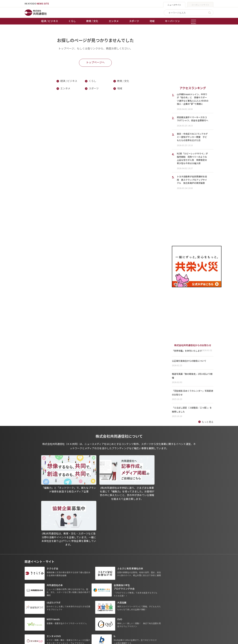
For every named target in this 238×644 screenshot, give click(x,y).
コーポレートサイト (200, 5)
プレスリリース (60, 621)
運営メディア (119, 603)
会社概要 (117, 607)
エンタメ (114, 21)
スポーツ (134, 21)
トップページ (32, 593)
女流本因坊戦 (89, 617)
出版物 (116, 593)
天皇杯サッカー (90, 593)
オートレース (89, 598)
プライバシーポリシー (124, 598)
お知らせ (29, 598)
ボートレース (89, 607)
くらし (72, 21)
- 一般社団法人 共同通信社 (162, 598)
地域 (152, 21)
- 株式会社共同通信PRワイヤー (164, 603)
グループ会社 (156, 593)
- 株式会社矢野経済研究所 (162, 607)
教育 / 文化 (92, 21)
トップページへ (95, 62)
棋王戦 (86, 612)
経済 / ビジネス (50, 21)
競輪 (85, 603)
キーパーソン (172, 21)
